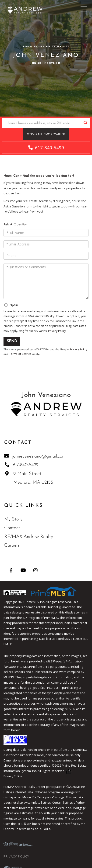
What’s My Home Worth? (46, 134)
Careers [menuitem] (12, 545)
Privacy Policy (57, 331)
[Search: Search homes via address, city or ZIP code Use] (41, 123)
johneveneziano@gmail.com (35, 456)
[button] (85, 123)
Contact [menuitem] (12, 528)
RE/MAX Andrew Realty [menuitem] (29, 537)
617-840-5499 (46, 148)
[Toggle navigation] (84, 8)
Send (12, 341)
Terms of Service (20, 354)
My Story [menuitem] (13, 519)
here (67, 201)
